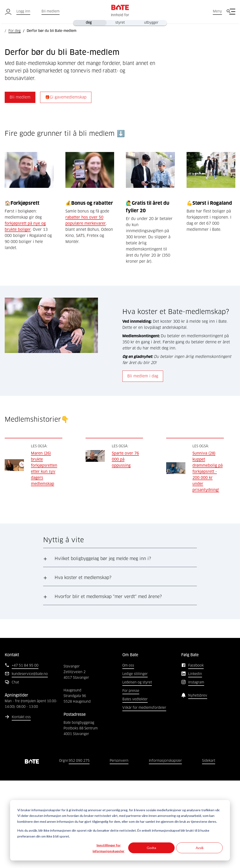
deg (89, 23)
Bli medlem (51, 11)
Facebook (196, 753)
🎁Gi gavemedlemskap (66, 185)
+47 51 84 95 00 (25, 753)
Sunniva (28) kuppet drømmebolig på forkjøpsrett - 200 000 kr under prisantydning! (208, 559)
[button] (120, 646)
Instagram (196, 770)
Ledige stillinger (135, 762)
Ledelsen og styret (137, 770)
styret (120, 23)
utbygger (151, 23)
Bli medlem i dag (143, 464)
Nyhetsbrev (198, 783)
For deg (15, 31)
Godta (151, 848)
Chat (15, 770)
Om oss (128, 753)
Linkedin (195, 762)
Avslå (200, 848)
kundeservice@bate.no (30, 762)
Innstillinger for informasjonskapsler (109, 848)
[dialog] (120, 830)
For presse (131, 778)
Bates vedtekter (135, 787)
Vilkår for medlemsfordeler (144, 795)
